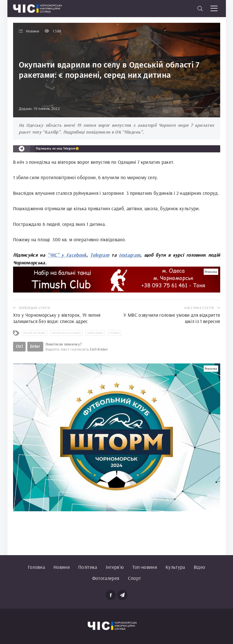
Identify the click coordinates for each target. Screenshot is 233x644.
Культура (175, 567)
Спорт (135, 578)
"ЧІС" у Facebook (67, 255)
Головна (36, 567)
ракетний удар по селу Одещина (66, 333)
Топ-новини (145, 567)
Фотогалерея (106, 578)
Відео (200, 567)
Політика (88, 567)
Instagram (130, 255)
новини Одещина (95, 333)
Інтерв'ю (115, 567)
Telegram (100, 255)
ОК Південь (115, 333)
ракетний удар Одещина (35, 333)
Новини (62, 567)
